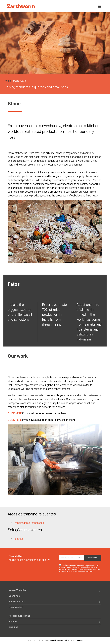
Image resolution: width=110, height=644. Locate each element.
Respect (18, 539)
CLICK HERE (15, 413)
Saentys (80, 640)
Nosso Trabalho (17, 590)
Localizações (16, 607)
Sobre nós (14, 596)
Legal (53, 640)
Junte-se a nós (17, 602)
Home (8, 81)
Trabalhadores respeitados (29, 523)
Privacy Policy (63, 640)
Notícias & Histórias (19, 616)
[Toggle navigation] (100, 6)
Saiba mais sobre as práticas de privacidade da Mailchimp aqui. (80, 571)
